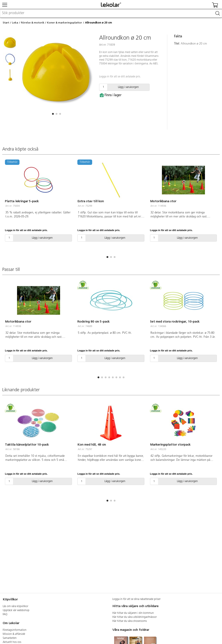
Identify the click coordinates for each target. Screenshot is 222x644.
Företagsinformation (15, 630)
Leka (15, 23)
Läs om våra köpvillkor (15, 606)
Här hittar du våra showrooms (130, 621)
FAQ (5, 614)
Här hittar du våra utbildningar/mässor (135, 617)
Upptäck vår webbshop (16, 610)
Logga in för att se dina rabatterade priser (136, 599)
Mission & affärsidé (14, 634)
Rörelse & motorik (33, 23)
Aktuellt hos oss (12, 642)
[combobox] (111, 13)
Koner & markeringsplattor (65, 23)
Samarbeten (10, 638)
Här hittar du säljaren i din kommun (133, 613)
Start (6, 23)
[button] (53, 114)
